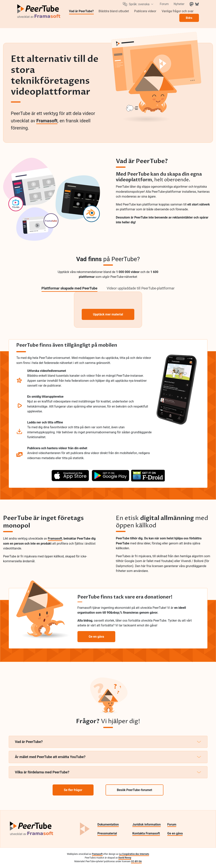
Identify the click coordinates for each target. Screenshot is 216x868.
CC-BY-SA (136, 861)
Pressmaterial (107, 833)
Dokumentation (108, 824)
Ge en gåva (175, 833)
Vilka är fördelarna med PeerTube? (108, 772)
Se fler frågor (73, 790)
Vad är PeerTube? (108, 742)
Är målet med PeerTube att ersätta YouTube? (108, 757)
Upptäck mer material (108, 314)
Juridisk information (147, 824)
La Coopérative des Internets (134, 854)
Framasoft (47, 121)
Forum (172, 824)
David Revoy (125, 858)
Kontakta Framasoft (146, 833)
